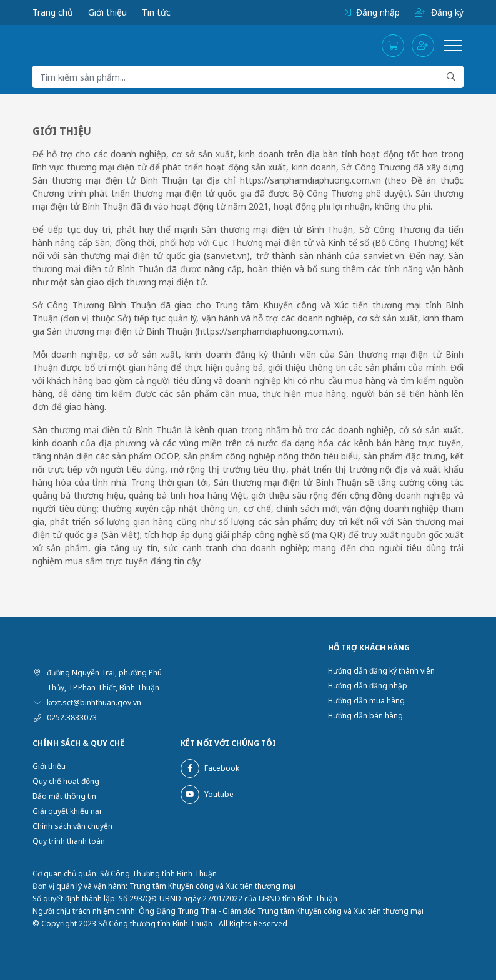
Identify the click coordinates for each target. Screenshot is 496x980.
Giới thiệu (107, 12)
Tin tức (156, 12)
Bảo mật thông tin (64, 796)
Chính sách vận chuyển (72, 826)
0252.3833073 (72, 718)
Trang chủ (53, 12)
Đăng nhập (371, 12)
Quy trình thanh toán (69, 841)
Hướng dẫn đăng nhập (368, 686)
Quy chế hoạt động (66, 781)
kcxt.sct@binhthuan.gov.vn (94, 703)
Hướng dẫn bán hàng (365, 716)
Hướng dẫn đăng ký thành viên (381, 671)
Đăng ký (439, 12)
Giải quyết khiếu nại (67, 811)
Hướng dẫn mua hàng (366, 701)
